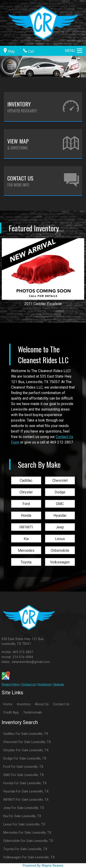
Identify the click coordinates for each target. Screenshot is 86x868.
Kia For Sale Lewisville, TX (22, 816)
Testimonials (33, 713)
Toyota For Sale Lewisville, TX (25, 849)
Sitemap (59, 684)
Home (8, 704)
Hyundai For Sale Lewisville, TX (26, 791)
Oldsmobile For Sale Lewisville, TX (28, 841)
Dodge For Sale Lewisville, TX (25, 758)
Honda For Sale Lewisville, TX (25, 783)
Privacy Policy (10, 684)
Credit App (11, 713)
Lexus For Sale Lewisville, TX (24, 824)
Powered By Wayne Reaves (43, 866)
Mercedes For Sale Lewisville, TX (27, 833)
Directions (44, 684)
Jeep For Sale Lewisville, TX (24, 808)
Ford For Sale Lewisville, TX (23, 767)
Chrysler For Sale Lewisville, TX (26, 750)
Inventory (24, 704)
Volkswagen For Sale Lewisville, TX (29, 857)
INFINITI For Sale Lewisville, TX (26, 800)
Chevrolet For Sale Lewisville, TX (27, 742)
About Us (42, 704)
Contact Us (29, 684)
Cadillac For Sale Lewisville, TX (26, 734)
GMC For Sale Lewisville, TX (24, 775)
